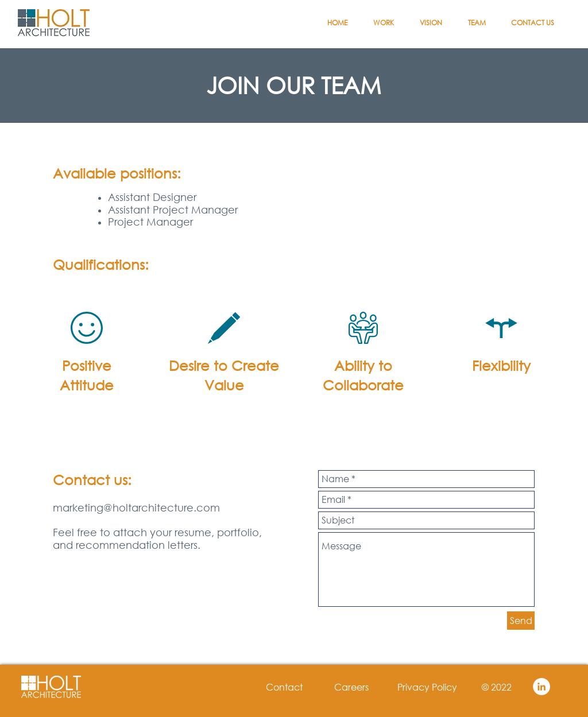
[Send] (521, 621)
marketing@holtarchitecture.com (136, 507)
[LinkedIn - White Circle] (541, 687)
